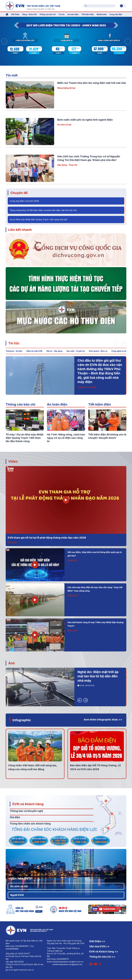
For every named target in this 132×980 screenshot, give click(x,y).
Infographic (22, 720)
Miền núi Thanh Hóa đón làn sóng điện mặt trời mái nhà (92, 83)
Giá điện (15, 817)
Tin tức (14, 343)
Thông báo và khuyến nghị (26, 811)
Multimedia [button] (102, 14)
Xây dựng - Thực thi (67, 165)
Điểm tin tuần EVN (34, 351)
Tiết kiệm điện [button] (88, 14)
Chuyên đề (19, 193)
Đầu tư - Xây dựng (54, 351)
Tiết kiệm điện (100, 404)
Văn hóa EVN (21, 878)
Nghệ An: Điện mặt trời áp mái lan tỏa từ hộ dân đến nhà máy (98, 676)
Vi (121, 6)
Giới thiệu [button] (15, 14)
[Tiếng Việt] (33, 6)
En (124, 6)
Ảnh (12, 663)
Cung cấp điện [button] (116, 14)
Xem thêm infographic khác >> (103, 720)
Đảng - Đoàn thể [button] (29, 14)
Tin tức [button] (62, 14)
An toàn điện (57, 404)
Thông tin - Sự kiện (14, 351)
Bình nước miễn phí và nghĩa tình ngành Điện (85, 120)
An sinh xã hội (64, 125)
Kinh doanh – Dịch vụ (98, 351)
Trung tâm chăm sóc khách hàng (30, 824)
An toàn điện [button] (73, 14)
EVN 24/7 (13, 543)
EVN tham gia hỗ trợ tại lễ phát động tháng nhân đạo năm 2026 (47, 538)
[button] (128, 41)
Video (13, 461)
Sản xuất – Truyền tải (76, 351)
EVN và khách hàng (28, 804)
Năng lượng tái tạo (66, 88)
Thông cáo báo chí (48, 14)
